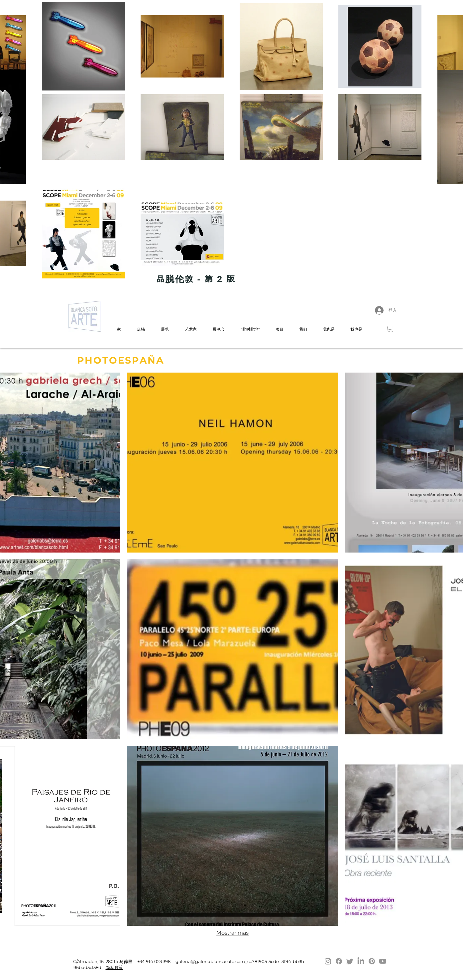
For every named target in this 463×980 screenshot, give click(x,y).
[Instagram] (328, 961)
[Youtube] (383, 961)
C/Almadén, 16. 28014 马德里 (102, 961)
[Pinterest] (372, 961)
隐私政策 (114, 967)
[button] (390, 329)
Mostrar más (232, 933)
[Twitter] (350, 961)
